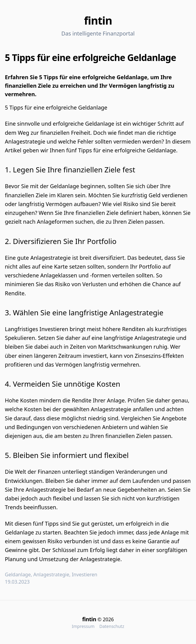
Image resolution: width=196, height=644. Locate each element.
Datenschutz (112, 626)
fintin (98, 20)
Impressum (83, 626)
